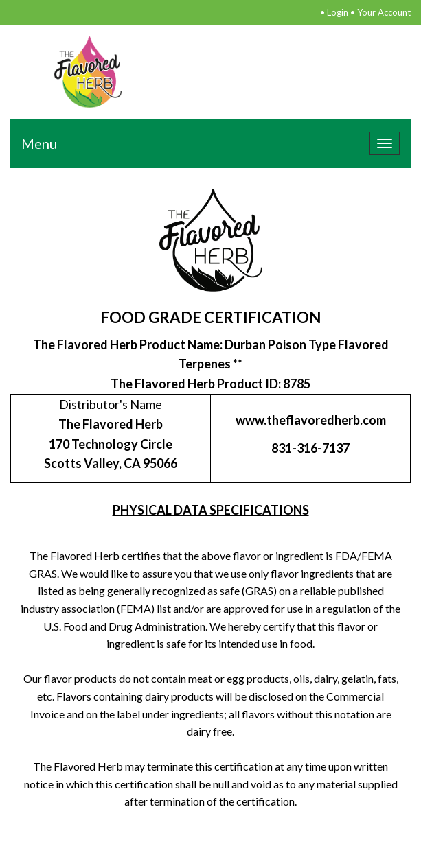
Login (338, 12)
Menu (39, 143)
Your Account (384, 12)
